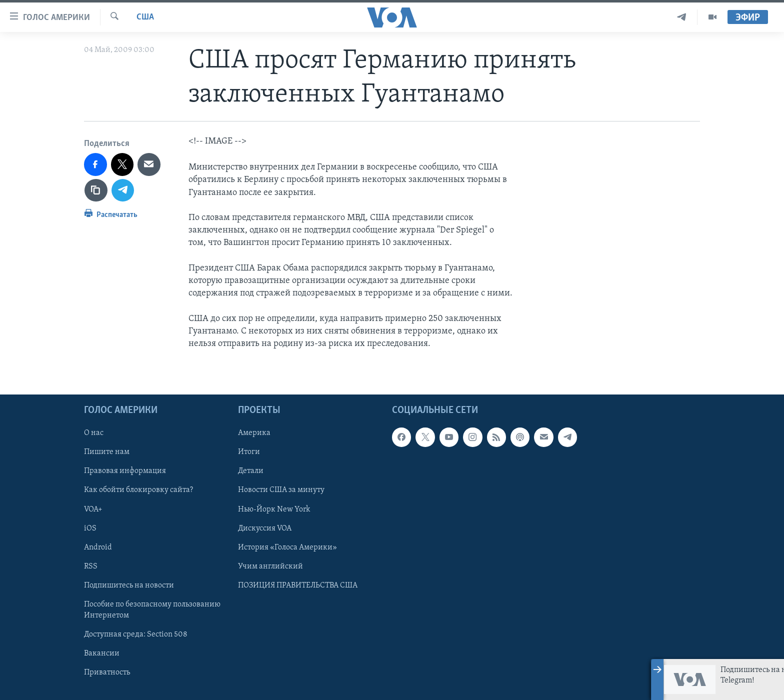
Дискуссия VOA (265, 528)
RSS (91, 566)
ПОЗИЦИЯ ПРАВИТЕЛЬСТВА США (298, 585)
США (145, 17)
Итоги (249, 452)
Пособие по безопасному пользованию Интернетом (152, 610)
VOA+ (93, 509)
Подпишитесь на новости (129, 585)
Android (98, 547)
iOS (90, 528)
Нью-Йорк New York (274, 509)
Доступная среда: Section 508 (136, 634)
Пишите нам (107, 452)
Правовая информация (125, 471)
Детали (251, 471)
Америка (254, 433)
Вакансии (102, 653)
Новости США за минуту (281, 490)
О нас (94, 433)
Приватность (107, 672)
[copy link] (96, 190)
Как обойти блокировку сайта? (138, 490)
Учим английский (270, 566)
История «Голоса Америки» (287, 547)
